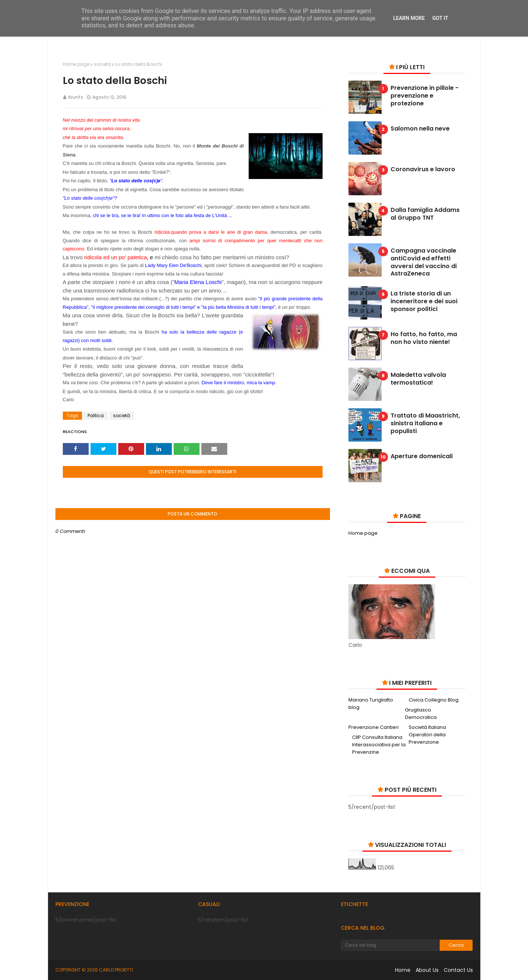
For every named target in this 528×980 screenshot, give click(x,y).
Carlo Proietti (116, 970)
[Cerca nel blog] (390, 945)
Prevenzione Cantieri (374, 727)
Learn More (409, 18)
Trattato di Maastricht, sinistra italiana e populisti (425, 423)
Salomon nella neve (420, 129)
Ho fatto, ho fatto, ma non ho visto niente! (424, 338)
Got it (440, 18)
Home (403, 970)
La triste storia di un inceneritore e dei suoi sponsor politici (424, 301)
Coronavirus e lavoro (423, 170)
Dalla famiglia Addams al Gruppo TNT (425, 214)
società (102, 64)
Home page (76, 64)
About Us (427, 970)
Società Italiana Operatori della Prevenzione (427, 735)
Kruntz (76, 97)
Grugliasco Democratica (421, 714)
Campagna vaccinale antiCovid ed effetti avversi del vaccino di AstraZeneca (424, 262)
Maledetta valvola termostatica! (418, 379)
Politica (96, 415)
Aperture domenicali (422, 457)
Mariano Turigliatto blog (371, 704)
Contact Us (458, 970)
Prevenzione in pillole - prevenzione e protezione (425, 96)
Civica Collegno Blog (434, 700)
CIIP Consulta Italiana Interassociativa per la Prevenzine (379, 745)
